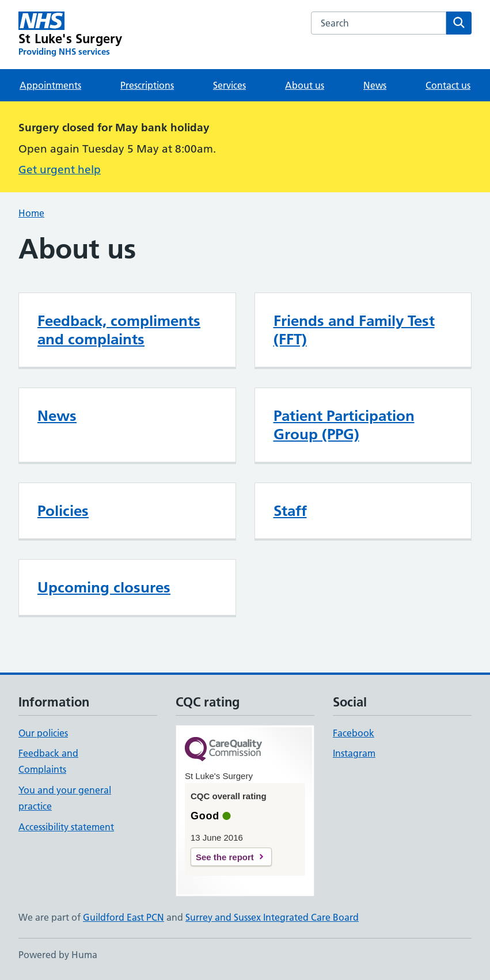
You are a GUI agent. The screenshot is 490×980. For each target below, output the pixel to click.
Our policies (43, 733)
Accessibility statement (66, 827)
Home (31, 213)
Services (229, 85)
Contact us (448, 85)
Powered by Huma (58, 955)
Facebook (354, 733)
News (375, 85)
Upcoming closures (104, 587)
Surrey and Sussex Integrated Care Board (272, 917)
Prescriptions (147, 85)
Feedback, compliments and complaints (119, 330)
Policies (63, 511)
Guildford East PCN (124, 917)
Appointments (50, 85)
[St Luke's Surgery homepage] (70, 35)
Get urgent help (60, 170)
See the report (225, 857)
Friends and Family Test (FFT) (354, 330)
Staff (290, 511)
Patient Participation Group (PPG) (344, 425)
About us (305, 85)
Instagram (354, 753)
